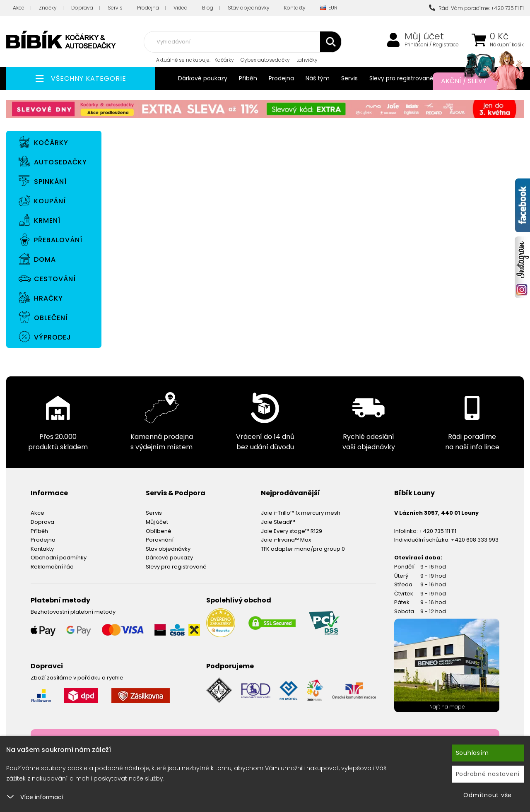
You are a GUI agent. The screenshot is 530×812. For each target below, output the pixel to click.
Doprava (82, 8)
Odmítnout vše (488, 795)
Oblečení (51, 318)
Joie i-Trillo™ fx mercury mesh (301, 513)
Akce (19, 8)
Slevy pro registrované (401, 78)
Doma (45, 259)
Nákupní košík (507, 45)
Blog (208, 8)
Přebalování (58, 240)
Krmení (47, 220)
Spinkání (50, 182)
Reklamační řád (52, 567)
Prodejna (148, 8)
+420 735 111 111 (438, 531)
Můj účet (424, 36)
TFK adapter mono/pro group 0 (303, 549)
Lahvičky (307, 60)
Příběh (248, 78)
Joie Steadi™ (278, 522)
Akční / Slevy (474, 81)
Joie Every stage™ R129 (291, 531)
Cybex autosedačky (265, 60)
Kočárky (224, 60)
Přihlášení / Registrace (432, 45)
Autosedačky (60, 162)
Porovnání (160, 540)
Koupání (50, 201)
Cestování (55, 279)
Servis (115, 8)
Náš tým (318, 78)
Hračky (48, 298)
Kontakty (295, 8)
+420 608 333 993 (475, 540)
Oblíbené (159, 531)
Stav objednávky (249, 8)
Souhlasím (472, 753)
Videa (181, 8)
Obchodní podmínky (59, 558)
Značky (48, 8)
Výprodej (53, 337)
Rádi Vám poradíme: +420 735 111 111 (476, 8)
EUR (329, 8)
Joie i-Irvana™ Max (286, 540)
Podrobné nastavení (488, 774)
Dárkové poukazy (203, 78)
